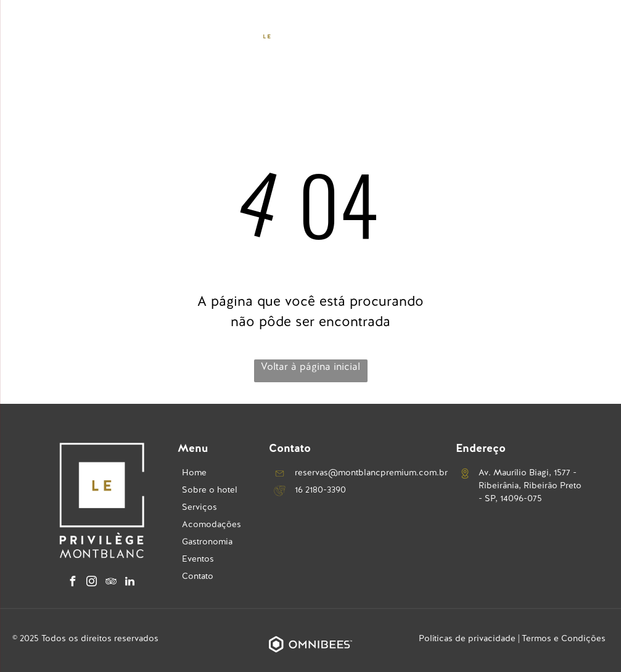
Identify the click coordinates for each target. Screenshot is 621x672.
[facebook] (73, 583)
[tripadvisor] (111, 583)
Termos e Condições (564, 638)
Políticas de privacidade (467, 638)
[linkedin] (130, 583)
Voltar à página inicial (310, 367)
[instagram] (92, 583)
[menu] (27, 36)
